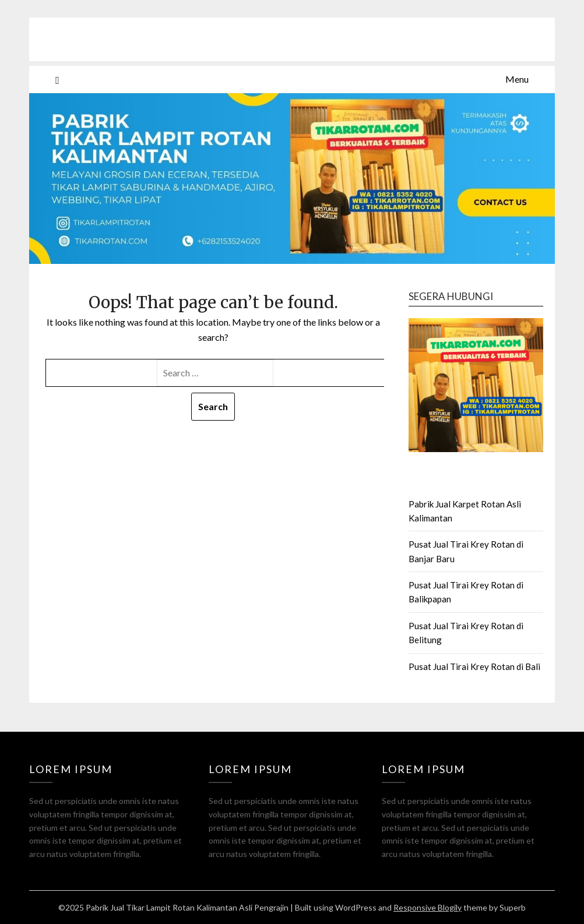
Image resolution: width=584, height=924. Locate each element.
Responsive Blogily (428, 907)
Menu (517, 79)
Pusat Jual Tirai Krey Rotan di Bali (474, 666)
